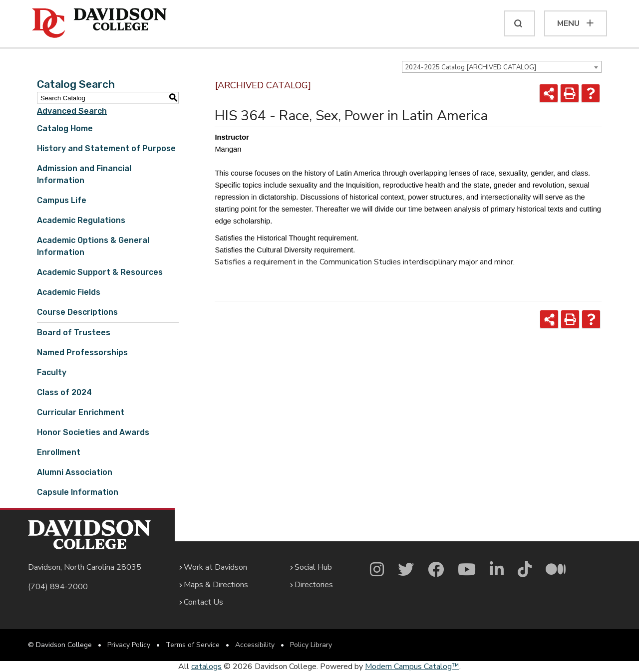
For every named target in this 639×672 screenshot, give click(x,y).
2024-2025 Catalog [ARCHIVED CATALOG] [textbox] (471, 67)
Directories (314, 585)
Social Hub (313, 567)
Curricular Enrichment (81, 412)
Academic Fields (69, 292)
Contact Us (203, 602)
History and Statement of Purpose (106, 148)
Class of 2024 (64, 392)
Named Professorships (82, 352)
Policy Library (311, 645)
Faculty (52, 372)
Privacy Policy (129, 645)
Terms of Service (193, 645)
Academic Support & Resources (100, 272)
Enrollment (59, 452)
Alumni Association (75, 472)
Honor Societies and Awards (93, 432)
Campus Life (62, 200)
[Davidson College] (99, 23)
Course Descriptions (77, 312)
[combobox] (502, 67)
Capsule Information (78, 492)
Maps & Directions (216, 585)
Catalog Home (65, 128)
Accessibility (255, 645)
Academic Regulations (81, 220)
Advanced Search (72, 111)
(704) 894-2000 (58, 587)
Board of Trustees (74, 333)
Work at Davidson (215, 567)
